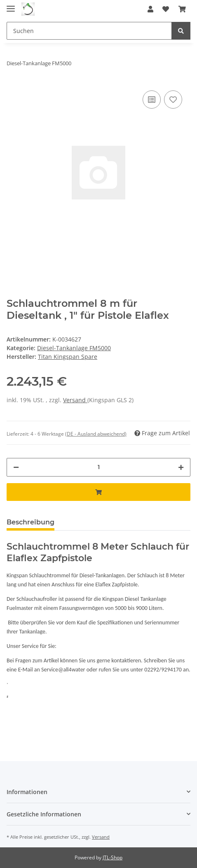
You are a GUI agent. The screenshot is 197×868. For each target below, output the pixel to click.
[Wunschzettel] (166, 9)
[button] (150, 9)
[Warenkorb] (182, 9)
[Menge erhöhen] (181, 467)
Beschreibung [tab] (30, 522)
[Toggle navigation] (11, 5)
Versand (75, 400)
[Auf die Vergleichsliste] (152, 100)
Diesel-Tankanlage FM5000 (74, 348)
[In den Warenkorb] (98, 492)
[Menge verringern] (16, 467)
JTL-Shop (113, 857)
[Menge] (98, 467)
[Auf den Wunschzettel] (173, 100)
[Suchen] (89, 31)
